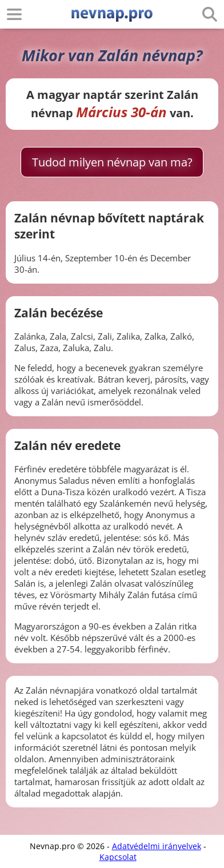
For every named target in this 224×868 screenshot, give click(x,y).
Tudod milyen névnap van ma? (112, 162)
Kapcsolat (118, 857)
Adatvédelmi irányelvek (157, 846)
